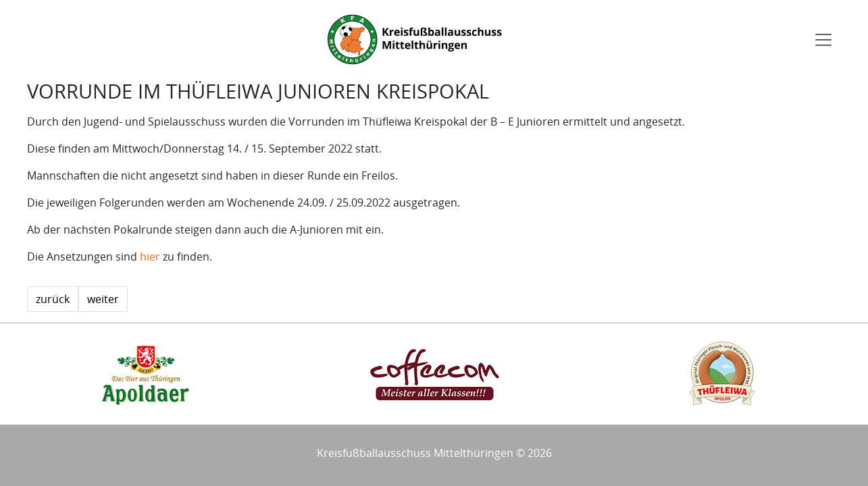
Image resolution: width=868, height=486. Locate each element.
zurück (53, 299)
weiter (103, 299)
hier (150, 256)
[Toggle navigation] (823, 40)
